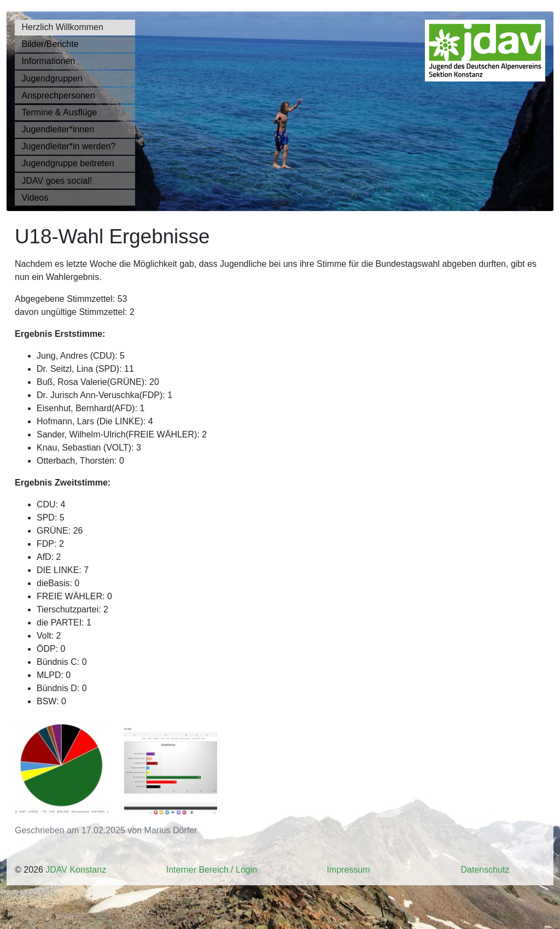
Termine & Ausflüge (60, 112)
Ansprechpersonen (59, 95)
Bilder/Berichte (50, 44)
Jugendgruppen (52, 78)
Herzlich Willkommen (63, 27)
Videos (35, 198)
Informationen (49, 61)
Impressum (348, 870)
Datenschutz (485, 870)
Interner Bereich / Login (212, 870)
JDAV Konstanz (76, 870)
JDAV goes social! (57, 181)
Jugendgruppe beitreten (68, 163)
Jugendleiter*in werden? (69, 146)
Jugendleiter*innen (58, 129)
